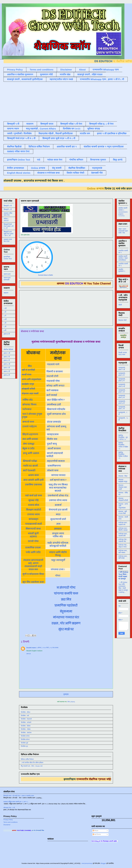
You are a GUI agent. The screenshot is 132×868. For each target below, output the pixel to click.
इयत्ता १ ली (7, 353)
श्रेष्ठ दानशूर (28, 444)
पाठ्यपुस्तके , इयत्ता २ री (122, 374)
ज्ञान (58, 524)
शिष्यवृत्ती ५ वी (13, 124)
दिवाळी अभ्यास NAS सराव (123, 354)
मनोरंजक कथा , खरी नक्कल (123, 552)
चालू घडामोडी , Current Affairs (41, 129)
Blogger (103, 863)
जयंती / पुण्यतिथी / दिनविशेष (19, 133)
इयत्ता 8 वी (7, 334)
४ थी (5, 319)
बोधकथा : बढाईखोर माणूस (123, 481)
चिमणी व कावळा (55, 372)
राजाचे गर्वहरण (29, 427)
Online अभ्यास (38, 168)
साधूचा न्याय (58, 533)
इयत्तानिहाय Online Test (19, 160)
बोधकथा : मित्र (123, 476)
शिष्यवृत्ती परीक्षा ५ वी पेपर (71, 124)
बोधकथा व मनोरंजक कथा (48, 173)
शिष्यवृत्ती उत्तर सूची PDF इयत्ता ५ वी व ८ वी (8, 234)
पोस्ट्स (95, 831)
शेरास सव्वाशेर (54, 422)
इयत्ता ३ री (7, 360)
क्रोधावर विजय (29, 405)
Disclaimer (66, 70)
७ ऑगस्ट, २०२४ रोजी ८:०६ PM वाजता (47, 648)
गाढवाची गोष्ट (53, 381)
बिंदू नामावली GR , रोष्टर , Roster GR (32, 766)
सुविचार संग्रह (94, 129)
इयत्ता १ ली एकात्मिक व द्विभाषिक (112, 133)
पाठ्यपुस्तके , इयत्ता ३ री (122, 380)
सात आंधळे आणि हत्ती (33, 480)
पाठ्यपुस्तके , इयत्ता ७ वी (122, 402)
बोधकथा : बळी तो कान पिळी (123, 512)
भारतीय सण (85, 133)
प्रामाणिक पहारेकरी (66, 605)
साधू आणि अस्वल (31, 453)
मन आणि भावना (30, 439)
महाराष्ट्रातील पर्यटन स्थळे (61, 79)
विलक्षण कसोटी (33, 510)
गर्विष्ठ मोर (28, 400)
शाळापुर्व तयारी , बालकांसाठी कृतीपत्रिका (25, 79)
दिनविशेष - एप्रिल (26, 712)
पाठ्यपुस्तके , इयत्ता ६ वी (122, 397)
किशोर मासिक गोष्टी (75, 173)
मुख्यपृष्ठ (66, 694)
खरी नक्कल (53, 390)
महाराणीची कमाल (56, 461)
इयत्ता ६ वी (7, 371)
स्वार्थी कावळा (54, 449)
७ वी (5, 330)
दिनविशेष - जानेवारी (26, 722)
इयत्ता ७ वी (7, 375)
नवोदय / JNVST (6, 220)
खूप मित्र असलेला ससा (33, 582)
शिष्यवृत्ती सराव (47, 124)
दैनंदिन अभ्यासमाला (16, 168)
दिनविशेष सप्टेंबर (25, 736)
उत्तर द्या (29, 654)
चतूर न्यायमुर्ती (58, 560)
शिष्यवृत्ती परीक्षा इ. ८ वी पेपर (101, 124)
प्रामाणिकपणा (54, 466)
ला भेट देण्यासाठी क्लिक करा (44, 830)
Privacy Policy (15, 70)
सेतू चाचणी (57, 168)
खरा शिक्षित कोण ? (56, 400)
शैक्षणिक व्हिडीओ (14, 147)
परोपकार (27, 409)
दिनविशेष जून (24, 746)
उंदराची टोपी (53, 376)
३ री (5, 316)
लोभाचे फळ (53, 471)
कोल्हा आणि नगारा (56, 386)
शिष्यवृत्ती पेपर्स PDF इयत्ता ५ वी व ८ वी (9, 226)
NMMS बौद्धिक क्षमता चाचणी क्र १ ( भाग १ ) (16, 802)
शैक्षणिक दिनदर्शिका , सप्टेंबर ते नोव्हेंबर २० (123, 446)
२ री (5, 312)
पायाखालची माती (33, 524)
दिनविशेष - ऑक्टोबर (26, 733)
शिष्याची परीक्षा (30, 461)
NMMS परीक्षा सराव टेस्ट (18, 151)
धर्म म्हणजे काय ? (58, 480)
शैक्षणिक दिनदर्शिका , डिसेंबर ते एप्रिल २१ (123, 455)
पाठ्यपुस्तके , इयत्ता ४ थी (122, 385)
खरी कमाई (52, 395)
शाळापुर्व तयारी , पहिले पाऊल (90, 74)
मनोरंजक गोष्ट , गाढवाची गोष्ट (123, 540)
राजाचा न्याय (33, 514)
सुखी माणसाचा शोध (56, 414)
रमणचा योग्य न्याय (58, 500)
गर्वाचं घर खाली (30, 466)
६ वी (5, 327)
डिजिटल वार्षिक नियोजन (39, 147)
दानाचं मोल (34, 505)
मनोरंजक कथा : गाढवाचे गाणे (123, 524)
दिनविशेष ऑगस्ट (25, 739)
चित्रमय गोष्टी (122, 320)
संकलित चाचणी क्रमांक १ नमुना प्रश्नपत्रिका (104, 147)
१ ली (5, 308)
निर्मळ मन (52, 439)
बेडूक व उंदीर (28, 449)
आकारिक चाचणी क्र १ (67, 147)
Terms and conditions (42, 70)
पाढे (39, 160)
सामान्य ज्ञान (13, 129)
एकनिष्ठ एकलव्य (34, 485)
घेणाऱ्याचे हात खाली (58, 510)
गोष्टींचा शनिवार (76, 160)
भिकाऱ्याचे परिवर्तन (56, 409)
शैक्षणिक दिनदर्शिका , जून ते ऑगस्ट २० (123, 437)
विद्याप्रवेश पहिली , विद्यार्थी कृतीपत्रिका (56, 133)
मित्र (30, 366)
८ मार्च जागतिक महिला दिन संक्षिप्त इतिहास (32, 763)
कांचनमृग (33, 519)
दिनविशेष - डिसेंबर (26, 726)
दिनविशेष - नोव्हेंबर (26, 729)
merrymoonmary (87, 863)
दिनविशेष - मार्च (25, 716)
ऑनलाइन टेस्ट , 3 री (9, 808)
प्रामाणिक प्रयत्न (33, 548)
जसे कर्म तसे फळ (34, 496)
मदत (58, 514)
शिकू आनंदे (118, 160)
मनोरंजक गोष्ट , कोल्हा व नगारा (123, 546)
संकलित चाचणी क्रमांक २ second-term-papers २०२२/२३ (123, 212)
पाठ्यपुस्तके (97, 168)
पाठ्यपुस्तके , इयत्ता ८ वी (122, 408)
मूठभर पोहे (33, 500)
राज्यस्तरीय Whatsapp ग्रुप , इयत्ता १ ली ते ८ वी (102, 79)
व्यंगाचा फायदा (58, 475)
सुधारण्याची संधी (58, 519)
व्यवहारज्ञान (53, 434)
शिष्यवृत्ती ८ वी (8, 209)
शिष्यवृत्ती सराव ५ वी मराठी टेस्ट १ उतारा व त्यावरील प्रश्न (19, 796)
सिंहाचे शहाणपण (30, 434)
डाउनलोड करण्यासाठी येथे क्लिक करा (39, 181)
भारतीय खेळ (65, 74)
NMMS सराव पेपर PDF (8, 240)
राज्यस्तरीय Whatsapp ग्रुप (106, 70)
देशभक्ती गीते (97, 173)
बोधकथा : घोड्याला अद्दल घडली (123, 487)
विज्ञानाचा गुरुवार (98, 160)
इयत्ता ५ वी (7, 368)
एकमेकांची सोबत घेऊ (58, 496)
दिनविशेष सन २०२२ (72, 129)
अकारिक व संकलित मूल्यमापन (20, 74)
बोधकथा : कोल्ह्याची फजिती (123, 499)
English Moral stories (19, 173)
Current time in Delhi (45, 275)
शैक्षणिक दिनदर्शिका (77, 168)
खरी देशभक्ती (29, 471)
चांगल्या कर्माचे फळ (66, 594)
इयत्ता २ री (7, 357)
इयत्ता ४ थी (7, 364)
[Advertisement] (36, 101)
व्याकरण (30, 124)
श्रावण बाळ (33, 475)
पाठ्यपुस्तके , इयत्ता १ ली (122, 369)
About (82, 70)
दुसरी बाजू (52, 444)
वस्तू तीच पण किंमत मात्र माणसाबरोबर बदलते (58, 488)
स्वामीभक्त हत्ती (54, 405)
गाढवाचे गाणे (53, 364)
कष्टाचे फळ (28, 422)
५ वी (5, 323)
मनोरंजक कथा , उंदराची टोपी (123, 535)
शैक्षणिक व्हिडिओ (8, 349)
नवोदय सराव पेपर (55, 160)
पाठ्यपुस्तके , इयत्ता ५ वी (122, 391)
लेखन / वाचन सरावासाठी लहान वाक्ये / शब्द (123, 231)
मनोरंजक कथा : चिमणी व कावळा (123, 529)
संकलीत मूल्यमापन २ (122, 270)
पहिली (120, 305)
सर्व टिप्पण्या (97, 834)
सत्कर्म (58, 505)
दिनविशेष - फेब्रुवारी (26, 719)
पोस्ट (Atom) (71, 702)
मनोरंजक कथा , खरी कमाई (123, 557)
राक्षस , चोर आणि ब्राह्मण (66, 623)
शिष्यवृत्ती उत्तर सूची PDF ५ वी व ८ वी (59, 138)
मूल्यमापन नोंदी (46, 74)
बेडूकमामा (66, 611)
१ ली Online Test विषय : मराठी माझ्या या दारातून (123, 575)
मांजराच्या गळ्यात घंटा (66, 617)
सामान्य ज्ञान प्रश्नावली (7, 279)
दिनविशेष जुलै (24, 743)
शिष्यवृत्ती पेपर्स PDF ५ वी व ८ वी (21, 138)
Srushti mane (31, 648)
